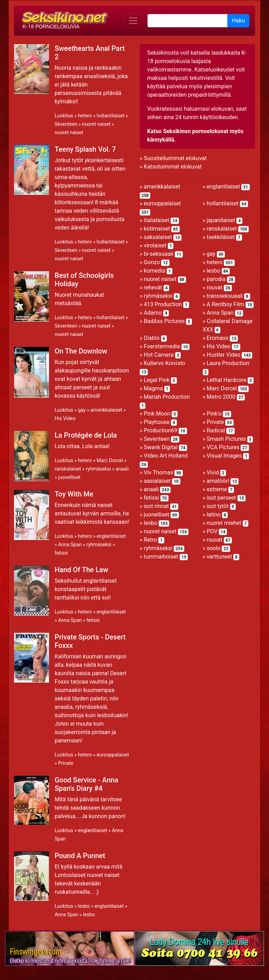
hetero (85, 116)
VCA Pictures (223, 447)
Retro (150, 540)
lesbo (84, 906)
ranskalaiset (68, 469)
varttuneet (219, 557)
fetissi (61, 553)
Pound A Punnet (80, 856)
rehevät (153, 287)
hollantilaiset (111, 116)
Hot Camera (158, 355)
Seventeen (66, 124)
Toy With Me (74, 494)
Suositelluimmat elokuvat (175, 158)
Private (66, 763)
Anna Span (70, 544)
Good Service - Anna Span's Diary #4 (87, 784)
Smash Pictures (226, 439)
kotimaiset (157, 229)
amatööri (218, 481)
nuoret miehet (224, 523)
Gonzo (152, 262)
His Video (65, 418)
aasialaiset (157, 481)
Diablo (151, 338)
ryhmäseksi (98, 469)
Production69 (160, 430)
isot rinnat (156, 506)
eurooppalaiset (113, 755)
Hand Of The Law (81, 570)
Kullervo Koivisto (164, 363)
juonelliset (69, 477)
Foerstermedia (162, 346)
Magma (153, 388)
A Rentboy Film (225, 304)
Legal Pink (157, 380)
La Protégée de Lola (86, 435)
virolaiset (155, 245)
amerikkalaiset (106, 410)
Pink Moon (157, 414)
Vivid (213, 472)
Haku (238, 20)
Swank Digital (160, 447)
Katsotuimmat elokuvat (173, 167)
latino (214, 515)
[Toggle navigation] (133, 21)
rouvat (215, 287)
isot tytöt (218, 506)
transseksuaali (225, 296)
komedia (154, 271)
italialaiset (156, 220)
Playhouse (157, 422)
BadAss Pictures (164, 321)
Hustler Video (223, 355)
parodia (216, 279)
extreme (217, 489)
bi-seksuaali (158, 254)
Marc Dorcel (110, 460)
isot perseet (221, 498)
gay (82, 410)
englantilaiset (111, 536)
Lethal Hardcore (226, 380)
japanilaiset (221, 220)
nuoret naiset (96, 124)
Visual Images (224, 456)
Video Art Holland (165, 456)
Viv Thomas (158, 472)
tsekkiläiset (221, 237)
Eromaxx (218, 338)
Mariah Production (167, 397)
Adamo (153, 313)
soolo (214, 548)
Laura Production (228, 363)
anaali (122, 469)
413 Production (163, 304)
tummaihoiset (161, 557)
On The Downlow (81, 351)
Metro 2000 (221, 397)
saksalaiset (158, 237)
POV (212, 531)
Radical (216, 430)
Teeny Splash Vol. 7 (85, 149)
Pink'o (214, 414)
